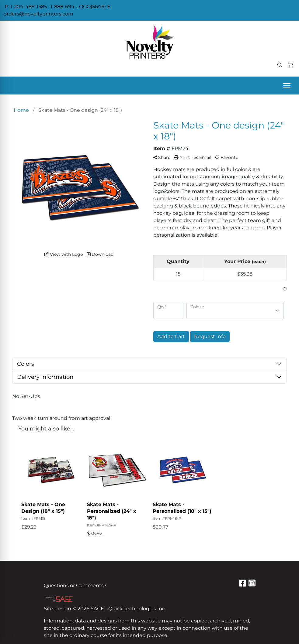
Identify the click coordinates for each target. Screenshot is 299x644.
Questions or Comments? (75, 586)
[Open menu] (287, 86)
